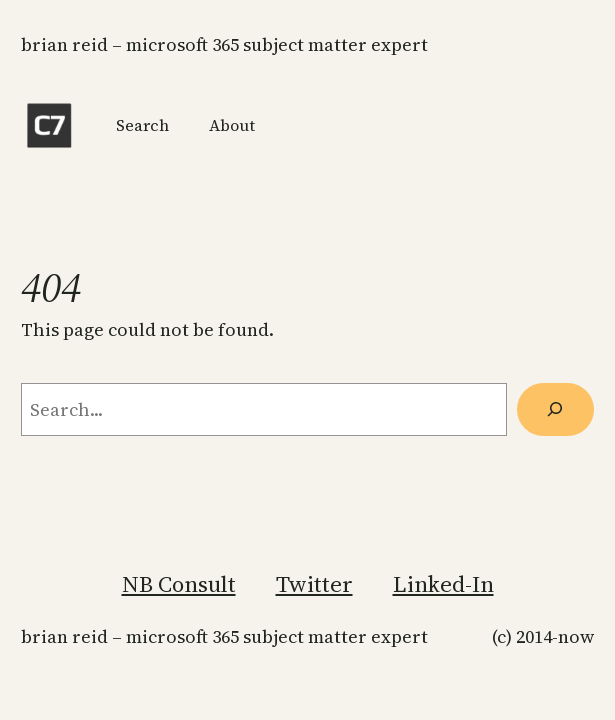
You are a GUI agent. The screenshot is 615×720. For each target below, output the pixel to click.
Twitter (314, 584)
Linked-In (443, 584)
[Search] (555, 409)
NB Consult (179, 584)
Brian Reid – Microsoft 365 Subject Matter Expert (224, 44)
